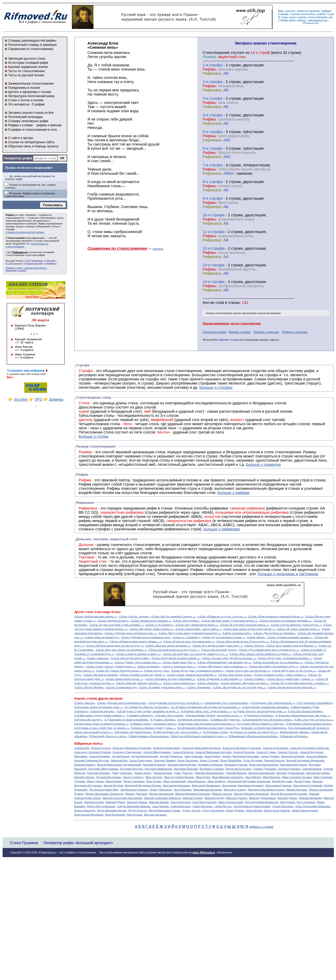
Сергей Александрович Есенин (252, 806)
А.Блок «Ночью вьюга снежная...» (151, 621)
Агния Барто (82, 748)
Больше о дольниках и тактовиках (288, 574)
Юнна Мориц (254, 810)
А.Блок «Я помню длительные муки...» (162, 687)
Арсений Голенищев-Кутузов (91, 760)
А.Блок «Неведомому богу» (179, 662)
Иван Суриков (95, 781)
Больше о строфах (216, 387)
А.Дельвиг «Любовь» (163, 720)
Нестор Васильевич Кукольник (289, 794)
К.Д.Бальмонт (14, 264)
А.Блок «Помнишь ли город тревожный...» (170, 679)
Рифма (10, 215)
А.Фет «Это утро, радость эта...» (313, 720)
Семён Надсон (223, 806)
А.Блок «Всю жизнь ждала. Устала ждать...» (242, 641)
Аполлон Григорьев (293, 756)
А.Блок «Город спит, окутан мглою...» (248, 671)
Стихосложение (15, 238)
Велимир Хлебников (210, 765)
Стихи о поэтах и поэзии (26, 100)
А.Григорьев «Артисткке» (193, 720)
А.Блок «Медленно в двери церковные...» (222, 666)
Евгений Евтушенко (318, 773)
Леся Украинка (182, 790)
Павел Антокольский (231, 802)
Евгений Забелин (84, 777)
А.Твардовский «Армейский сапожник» (265, 707)
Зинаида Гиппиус (133, 777)
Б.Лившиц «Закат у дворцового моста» (153, 724)
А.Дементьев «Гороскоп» (258, 715)
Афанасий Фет (119, 760)
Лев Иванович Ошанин (134, 790)
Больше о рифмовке (222, 529)
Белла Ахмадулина (141, 760)
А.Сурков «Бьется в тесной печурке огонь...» (259, 711)
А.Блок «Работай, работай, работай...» (138, 683)
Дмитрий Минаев (236, 773)
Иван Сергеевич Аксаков (297, 777)
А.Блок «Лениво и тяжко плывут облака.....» (135, 641)
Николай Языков (159, 802)
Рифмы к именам (266, 332)
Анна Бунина (212, 756)
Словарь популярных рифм (28, 121)
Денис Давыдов (183, 773)
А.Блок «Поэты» (254, 646)
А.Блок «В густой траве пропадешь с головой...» (299, 683)
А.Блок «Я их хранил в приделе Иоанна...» (291, 646)
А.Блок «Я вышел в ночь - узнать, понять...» (280, 675)
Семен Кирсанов (181, 806)
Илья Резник (154, 781)
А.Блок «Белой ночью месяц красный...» (292, 687)
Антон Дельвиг (270, 756)
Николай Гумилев (236, 798)
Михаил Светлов (222, 794)
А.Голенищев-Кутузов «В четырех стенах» (267, 720)
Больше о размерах (263, 464)
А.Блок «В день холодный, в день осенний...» (116, 625)
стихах (234, 303)
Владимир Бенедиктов (293, 765)
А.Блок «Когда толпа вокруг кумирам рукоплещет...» (189, 633)
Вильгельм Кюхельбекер (264, 765)
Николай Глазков (192, 798)
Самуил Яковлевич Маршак (133, 806)
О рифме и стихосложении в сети (32, 130)
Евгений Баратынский (261, 773)
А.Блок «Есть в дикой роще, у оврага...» (290, 679)
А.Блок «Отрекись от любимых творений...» (285, 621)
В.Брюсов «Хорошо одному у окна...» (153, 728)
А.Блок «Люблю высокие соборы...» (96, 616)
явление (315, 11)
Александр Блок (101, 748)
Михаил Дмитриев (136, 794)
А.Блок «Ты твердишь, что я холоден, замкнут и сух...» (195, 654)
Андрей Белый (120, 756)
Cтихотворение (216, 53)
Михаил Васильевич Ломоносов (104, 794)
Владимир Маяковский (158, 769)
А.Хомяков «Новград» (140, 715)
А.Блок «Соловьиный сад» (121, 687)
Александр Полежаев (275, 748)
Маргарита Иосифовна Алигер (266, 790)
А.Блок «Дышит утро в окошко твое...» (137, 662)
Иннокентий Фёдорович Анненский (249, 781)
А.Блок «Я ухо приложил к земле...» (223, 637)
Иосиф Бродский (282, 781)
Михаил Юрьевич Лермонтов (251, 794)
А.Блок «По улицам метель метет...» (197, 625)
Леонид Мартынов (160, 790)
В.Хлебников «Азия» (216, 732)
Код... (10, 377)
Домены (56, 399)
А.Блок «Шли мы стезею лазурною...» (168, 646)
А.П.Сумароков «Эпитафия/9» (315, 703)
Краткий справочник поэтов (28, 67)
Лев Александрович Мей (103, 790)
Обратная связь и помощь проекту (33, 146)
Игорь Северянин (134, 781)
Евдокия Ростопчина (109, 777)
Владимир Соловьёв (211, 769)
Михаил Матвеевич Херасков (193, 794)
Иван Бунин (203, 777)
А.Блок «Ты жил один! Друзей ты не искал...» (229, 658)
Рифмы (113, 488)
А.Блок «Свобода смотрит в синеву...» (138, 654)
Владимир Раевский (186, 769)
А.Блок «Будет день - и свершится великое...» (285, 658)
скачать (158, 249)
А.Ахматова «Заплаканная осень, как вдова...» (303, 715)
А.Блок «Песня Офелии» (89, 687)
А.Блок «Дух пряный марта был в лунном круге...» (269, 650)
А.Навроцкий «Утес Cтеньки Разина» (226, 703)
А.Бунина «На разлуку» (88, 720)
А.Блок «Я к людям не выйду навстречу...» (217, 646)
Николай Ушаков (137, 802)
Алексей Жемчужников (157, 752)
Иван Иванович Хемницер (228, 777)
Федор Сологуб (138, 810)
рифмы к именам (49, 125)
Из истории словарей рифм (28, 63)
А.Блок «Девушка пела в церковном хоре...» (130, 633)
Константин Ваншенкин (206, 785)
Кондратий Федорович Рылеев (143, 785)
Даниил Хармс (142, 773)
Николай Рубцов (115, 802)
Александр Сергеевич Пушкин (92, 752)
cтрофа (216, 65)
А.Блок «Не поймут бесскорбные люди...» (273, 666)
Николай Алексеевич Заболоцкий (122, 798)
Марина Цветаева (297, 790)
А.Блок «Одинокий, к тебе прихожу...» (219, 679)
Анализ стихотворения (219, 313)
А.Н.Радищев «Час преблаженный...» (272, 703)
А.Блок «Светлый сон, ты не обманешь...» (278, 662)
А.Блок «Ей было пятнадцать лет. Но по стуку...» (115, 646)
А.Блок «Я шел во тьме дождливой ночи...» (189, 641)
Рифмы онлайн (239, 332)
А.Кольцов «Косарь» (102, 711)
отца (330, 14)
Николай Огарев (94, 802)
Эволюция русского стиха (27, 59)
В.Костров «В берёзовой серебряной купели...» (199, 736)
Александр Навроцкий (166, 748)
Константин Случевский (308, 785)
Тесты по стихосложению (26, 71)
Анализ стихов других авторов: (99, 699)
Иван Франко (114, 781)
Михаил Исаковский (161, 794)
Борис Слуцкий (209, 760)
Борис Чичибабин (231, 760)
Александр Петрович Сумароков (241, 748)
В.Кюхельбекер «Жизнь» (294, 732)
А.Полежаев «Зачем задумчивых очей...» (98, 707)
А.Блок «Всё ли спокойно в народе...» (173, 616)
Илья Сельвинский (174, 781)
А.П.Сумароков (34, 261)
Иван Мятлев (253, 777)
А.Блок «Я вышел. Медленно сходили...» (245, 683)
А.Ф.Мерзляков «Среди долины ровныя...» (99, 715)
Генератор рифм (18, 158)
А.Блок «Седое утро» (157, 671)
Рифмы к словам (20, 125)
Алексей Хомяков (99, 756)
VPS (38, 399)
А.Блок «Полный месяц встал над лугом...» (174, 650)
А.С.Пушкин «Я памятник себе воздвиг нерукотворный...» (205, 707)
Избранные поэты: (89, 744)
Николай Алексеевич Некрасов (162, 798)
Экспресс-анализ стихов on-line (31, 113)
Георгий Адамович (289, 769)
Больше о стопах (94, 436)
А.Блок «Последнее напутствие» (130, 658)
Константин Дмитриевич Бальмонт (243, 785)
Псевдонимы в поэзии (24, 88)
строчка (295, 14)
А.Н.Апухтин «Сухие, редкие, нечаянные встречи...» (148, 711)
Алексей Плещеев (244, 752)
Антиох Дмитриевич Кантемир (240, 756)
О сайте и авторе (21, 138)
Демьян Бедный (162, 773)
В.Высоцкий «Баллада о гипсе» (108, 736)
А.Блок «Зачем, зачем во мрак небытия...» (192, 675)
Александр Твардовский (127, 752)
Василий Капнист (85, 765)
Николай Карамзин (310, 798)
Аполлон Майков (316, 756)
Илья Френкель (197, 781)
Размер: (210, 57)
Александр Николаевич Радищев (201, 748)
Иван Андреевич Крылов (179, 777)
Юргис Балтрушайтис (277, 810)
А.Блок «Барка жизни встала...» (124, 679)
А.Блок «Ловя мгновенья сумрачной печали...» (275, 616)
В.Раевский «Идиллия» (294, 736)
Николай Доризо (287, 798)
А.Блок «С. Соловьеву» (186, 637)
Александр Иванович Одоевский (132, 748)
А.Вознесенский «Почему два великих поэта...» (213, 715)
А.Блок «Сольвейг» (148, 666)
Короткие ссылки (16, 271)
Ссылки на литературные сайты (31, 142)
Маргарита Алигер (235, 790)
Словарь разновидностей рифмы (32, 41)
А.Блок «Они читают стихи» (235, 675)
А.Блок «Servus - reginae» (134, 616)
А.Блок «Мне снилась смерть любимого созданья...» (260, 654)
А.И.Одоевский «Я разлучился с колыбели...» (175, 703)
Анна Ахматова (193, 756)
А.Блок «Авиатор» (98, 658)
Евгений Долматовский (290, 773)
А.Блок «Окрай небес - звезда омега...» (198, 629)
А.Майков (50, 264)
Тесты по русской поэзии (26, 75)
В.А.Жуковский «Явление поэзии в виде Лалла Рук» (208, 728)
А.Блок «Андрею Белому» (113, 621)
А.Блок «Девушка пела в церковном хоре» (146, 637)
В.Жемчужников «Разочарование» (149, 736)
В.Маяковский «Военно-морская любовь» (253, 736)
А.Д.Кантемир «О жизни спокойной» (126, 720)
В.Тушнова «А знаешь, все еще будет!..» (254, 732)
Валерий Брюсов (274, 760)
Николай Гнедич (214, 798)
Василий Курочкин (154, 765)
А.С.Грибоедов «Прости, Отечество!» (147, 707)
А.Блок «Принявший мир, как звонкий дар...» (224, 662)
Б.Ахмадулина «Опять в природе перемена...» (101, 724)
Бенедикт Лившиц (165, 760)
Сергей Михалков (283, 806)
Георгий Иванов (312, 769)
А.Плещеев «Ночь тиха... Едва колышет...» (206, 711)
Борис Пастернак (188, 760)
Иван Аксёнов (154, 777)
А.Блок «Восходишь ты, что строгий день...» (239, 687)
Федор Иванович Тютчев (111, 810)
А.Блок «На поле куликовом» (101, 675)
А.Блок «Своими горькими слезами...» (290, 637)
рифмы (326, 11)
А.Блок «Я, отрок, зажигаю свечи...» (298, 629)
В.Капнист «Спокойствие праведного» (264, 728)
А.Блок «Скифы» (254, 679)
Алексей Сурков (266, 752)
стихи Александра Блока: (103, 612)
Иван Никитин (271, 777)
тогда (284, 17)
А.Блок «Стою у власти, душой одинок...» (110, 666)
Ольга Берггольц (180, 802)
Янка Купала (134, 815)
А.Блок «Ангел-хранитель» (179, 683)
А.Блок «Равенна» (208, 683)
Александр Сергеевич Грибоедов (309, 748)
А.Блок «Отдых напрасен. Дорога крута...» (296, 625)
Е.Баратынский (33, 264)
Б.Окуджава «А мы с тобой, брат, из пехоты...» (102, 728)
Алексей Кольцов (183, 752)
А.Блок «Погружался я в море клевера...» (176, 658)
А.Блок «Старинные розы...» (179, 666)
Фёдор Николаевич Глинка (164, 810)
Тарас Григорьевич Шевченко (313, 806)
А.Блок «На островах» (186, 621)
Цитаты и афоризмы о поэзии (30, 92)
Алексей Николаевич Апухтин (213, 752)
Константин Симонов (279, 785)
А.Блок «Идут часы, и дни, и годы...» (294, 671)
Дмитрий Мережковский (209, 773)
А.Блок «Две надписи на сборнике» (274, 633)
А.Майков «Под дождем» (225, 720)
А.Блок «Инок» (256, 637)
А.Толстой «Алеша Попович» (305, 711)
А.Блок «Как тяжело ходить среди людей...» (249, 629)
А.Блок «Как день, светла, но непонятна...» (121, 650)
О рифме (38, 104)
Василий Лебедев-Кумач (182, 765)
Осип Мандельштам (204, 802)
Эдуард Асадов (191, 810)
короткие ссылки (228, 340)
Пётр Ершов (287, 802)
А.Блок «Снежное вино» (237, 633)
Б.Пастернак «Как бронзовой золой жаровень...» (206, 724)
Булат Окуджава (253, 760)
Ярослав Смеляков (155, 815)
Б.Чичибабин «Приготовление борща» (309, 724)
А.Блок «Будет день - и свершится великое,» (197, 671)
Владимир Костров (131, 769)
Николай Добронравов (262, 798)
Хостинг (21, 399)
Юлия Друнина (235, 810)
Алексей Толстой (287, 752)
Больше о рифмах (234, 493)
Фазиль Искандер (85, 810)
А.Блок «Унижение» (199, 687)
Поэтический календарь (25, 117)
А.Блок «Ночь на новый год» (102, 637)
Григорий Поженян (98, 773)
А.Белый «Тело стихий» (169, 715)
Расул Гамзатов (306, 802)
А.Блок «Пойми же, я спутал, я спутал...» (222, 616)
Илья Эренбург (216, 781)
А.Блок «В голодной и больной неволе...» (244, 625)
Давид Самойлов (122, 773)
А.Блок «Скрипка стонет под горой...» (142, 675)
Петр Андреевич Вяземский (261, 802)
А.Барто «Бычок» (85, 703)
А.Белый (50, 261)
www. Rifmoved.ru (204, 853)
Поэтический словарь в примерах (32, 45)
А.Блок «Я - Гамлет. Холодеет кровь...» (119, 671)
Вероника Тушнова (236, 765)
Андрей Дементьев (171, 756)
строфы (10, 229)
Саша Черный (160, 806)
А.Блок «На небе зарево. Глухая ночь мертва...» (229, 621)
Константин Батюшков (176, 785)
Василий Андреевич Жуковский (305, 760)
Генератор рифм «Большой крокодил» (78, 843)
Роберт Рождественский (101, 806)
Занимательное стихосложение (31, 84)
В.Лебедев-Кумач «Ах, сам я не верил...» (177, 732)
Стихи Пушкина (24, 843)
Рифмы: (210, 69)
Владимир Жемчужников (103, 769)
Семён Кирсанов (202, 806)
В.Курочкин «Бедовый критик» (133, 732)
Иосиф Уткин (302, 781)
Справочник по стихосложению (31, 49)
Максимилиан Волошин (207, 790)
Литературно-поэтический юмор (31, 96)
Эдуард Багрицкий (213, 810)
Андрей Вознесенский (144, 756)
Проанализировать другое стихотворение (232, 323)
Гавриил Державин (265, 769)
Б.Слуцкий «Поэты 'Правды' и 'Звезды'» (260, 724)
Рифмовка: (212, 73)
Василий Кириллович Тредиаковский (119, 765)
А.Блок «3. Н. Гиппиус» (159, 625)
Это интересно (19, 104)
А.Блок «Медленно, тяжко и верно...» (151, 629)
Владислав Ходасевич (238, 769)
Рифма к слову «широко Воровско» (26, 268)
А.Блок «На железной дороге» (219, 650)
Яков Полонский (115, 815)
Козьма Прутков (113, 785)
